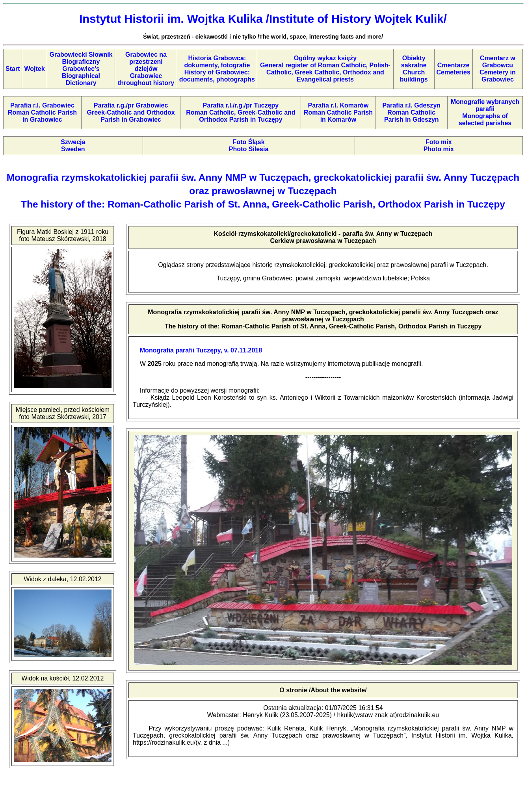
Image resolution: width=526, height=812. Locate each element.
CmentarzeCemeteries (454, 69)
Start (13, 69)
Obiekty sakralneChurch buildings (414, 69)
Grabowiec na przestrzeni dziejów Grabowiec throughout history (146, 69)
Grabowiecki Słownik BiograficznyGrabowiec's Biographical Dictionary (81, 69)
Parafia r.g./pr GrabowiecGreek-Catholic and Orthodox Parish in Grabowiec (131, 112)
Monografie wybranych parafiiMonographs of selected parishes (485, 112)
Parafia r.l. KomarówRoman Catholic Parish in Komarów (338, 112)
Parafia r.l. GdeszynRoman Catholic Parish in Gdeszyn (411, 112)
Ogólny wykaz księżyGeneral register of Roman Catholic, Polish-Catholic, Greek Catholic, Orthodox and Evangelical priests (325, 69)
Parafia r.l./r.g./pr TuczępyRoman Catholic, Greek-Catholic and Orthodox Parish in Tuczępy (241, 112)
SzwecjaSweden (73, 146)
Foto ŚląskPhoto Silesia (249, 146)
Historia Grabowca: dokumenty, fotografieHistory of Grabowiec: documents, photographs (217, 69)
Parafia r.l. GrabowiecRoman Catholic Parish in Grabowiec (42, 112)
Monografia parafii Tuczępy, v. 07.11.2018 (201, 350)
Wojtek (34, 69)
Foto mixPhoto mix (439, 146)
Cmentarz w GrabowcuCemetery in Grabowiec (498, 69)
